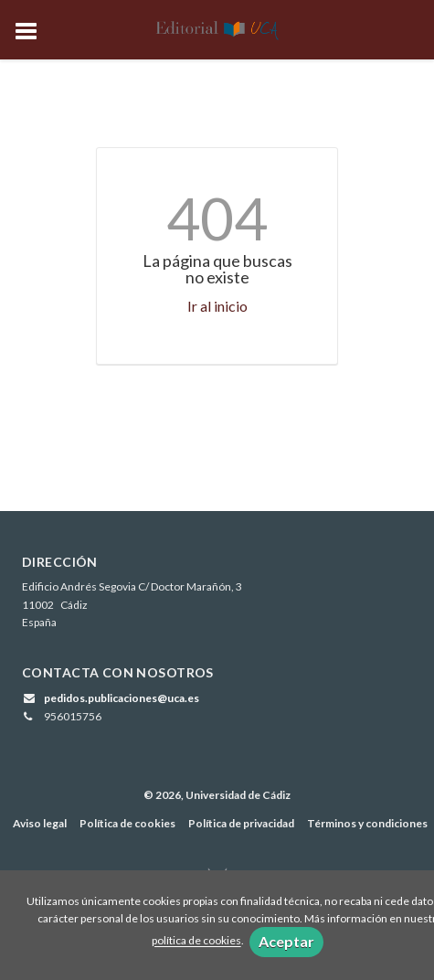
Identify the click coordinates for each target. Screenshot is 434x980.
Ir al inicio (217, 306)
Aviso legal (40, 823)
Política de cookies (127, 823)
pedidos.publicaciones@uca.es (122, 698)
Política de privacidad (241, 823)
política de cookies (196, 941)
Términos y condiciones (367, 823)
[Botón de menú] (33, 32)
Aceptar (286, 941)
